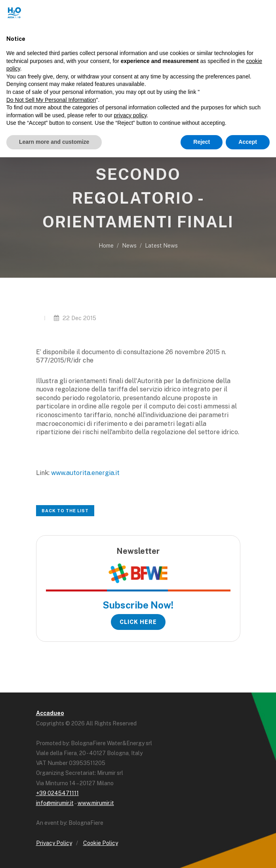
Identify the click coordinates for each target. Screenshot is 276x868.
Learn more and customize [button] (54, 142)
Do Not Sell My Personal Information (51, 100)
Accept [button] (248, 142)
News (129, 246)
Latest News (161, 246)
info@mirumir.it (55, 803)
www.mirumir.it (96, 803)
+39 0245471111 (57, 793)
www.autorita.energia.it (85, 473)
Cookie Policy (101, 843)
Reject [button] (202, 142)
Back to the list (65, 511)
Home (106, 246)
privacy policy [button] (130, 115)
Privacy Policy (54, 843)
